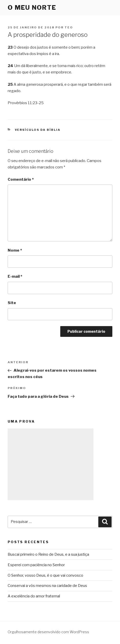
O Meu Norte (32, 8)
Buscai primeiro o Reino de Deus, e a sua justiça (48, 554)
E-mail (15, 276)
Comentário (21, 179)
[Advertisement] (51, 464)
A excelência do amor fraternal (34, 596)
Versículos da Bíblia (38, 130)
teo (69, 27)
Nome (15, 250)
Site (12, 303)
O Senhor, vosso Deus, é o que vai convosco (45, 575)
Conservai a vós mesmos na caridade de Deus (47, 586)
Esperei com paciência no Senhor (36, 565)
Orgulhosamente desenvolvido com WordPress (48, 632)
